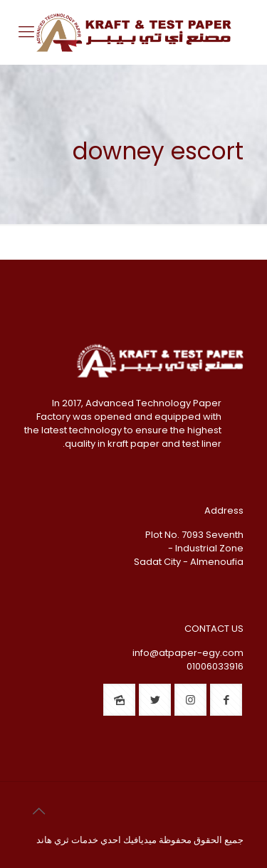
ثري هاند (53, 840)
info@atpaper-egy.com (188, 653)
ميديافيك (140, 840)
